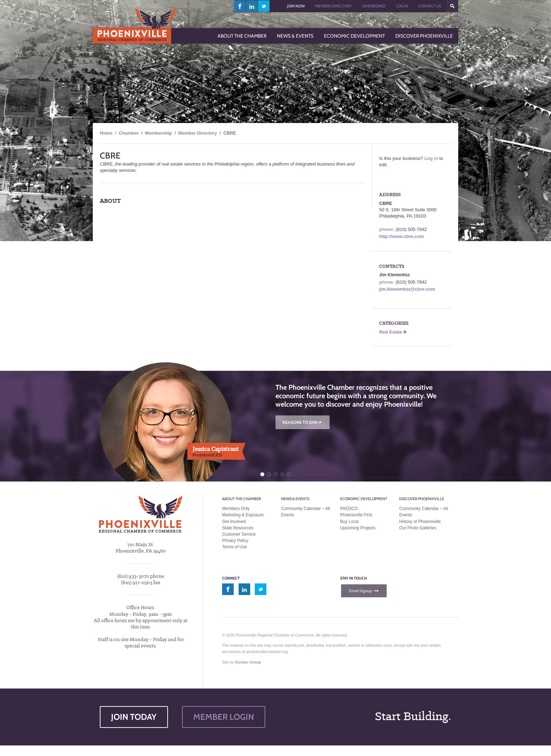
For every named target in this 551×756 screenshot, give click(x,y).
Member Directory (333, 6)
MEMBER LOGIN (224, 717)
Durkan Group (248, 662)
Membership (159, 133)
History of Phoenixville (420, 522)
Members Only (236, 509)
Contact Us (430, 6)
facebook (240, 6)
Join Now (296, 6)
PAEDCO (349, 509)
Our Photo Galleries (418, 528)
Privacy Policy (235, 541)
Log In (402, 6)
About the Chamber (242, 499)
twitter (264, 6)
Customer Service (239, 534)
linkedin (252, 6)
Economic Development (364, 499)
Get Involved (234, 522)
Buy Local (349, 522)
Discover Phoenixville (422, 499)
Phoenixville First (356, 515)
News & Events (295, 499)
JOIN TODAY (134, 717)
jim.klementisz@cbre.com (407, 289)
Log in (431, 158)
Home (106, 133)
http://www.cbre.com (401, 236)
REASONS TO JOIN (303, 422)
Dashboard (374, 6)
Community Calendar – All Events (306, 512)
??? (452, 6)
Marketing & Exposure (243, 515)
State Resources (238, 528)
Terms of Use (235, 547)
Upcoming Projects (358, 528)
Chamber (129, 133)
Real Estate (393, 332)
